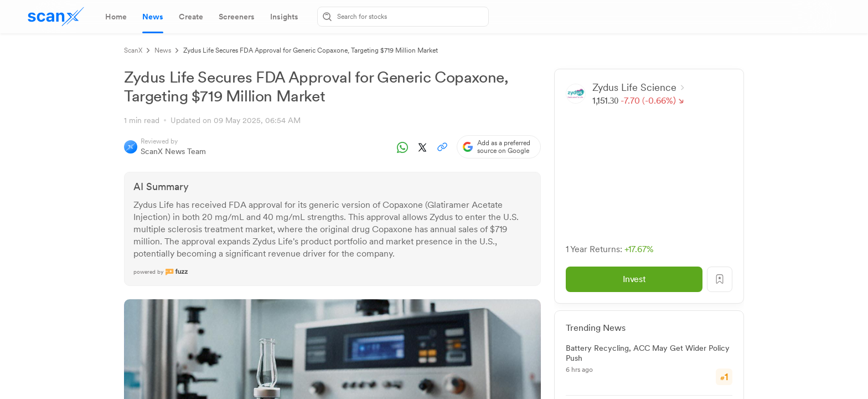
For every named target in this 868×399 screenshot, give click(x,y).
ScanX (133, 50)
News (163, 50)
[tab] (116, 17)
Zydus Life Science (639, 87)
